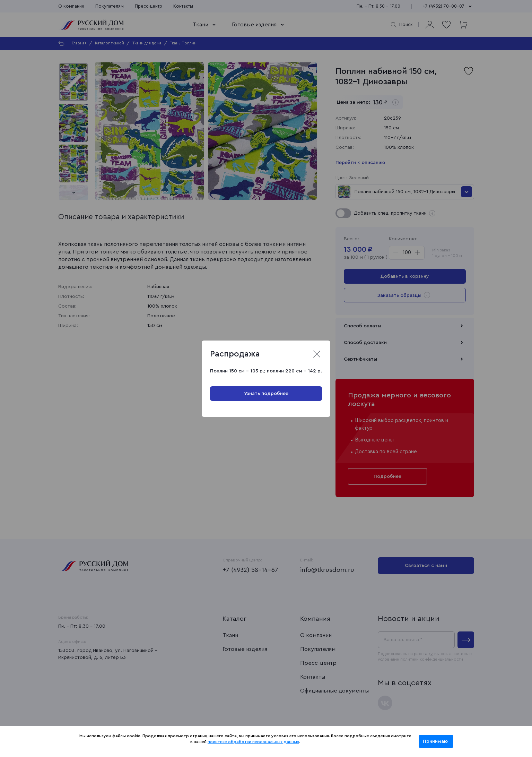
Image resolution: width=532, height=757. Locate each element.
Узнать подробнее (266, 394)
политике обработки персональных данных (253, 742)
